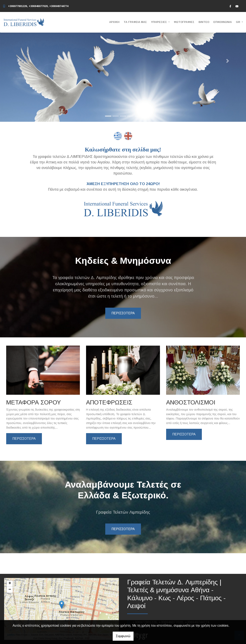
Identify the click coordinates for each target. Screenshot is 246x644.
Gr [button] (238, 22)
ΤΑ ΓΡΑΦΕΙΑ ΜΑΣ (135, 22)
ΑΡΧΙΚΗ (114, 22)
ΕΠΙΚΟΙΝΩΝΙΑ (223, 22)
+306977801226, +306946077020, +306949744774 (38, 6)
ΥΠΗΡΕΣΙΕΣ (159, 22)
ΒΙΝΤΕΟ (204, 22)
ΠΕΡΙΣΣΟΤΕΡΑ (123, 313)
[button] (18, 61)
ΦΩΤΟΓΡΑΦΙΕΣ (184, 22)
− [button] (10, 590)
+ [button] (10, 584)
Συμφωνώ (123, 636)
